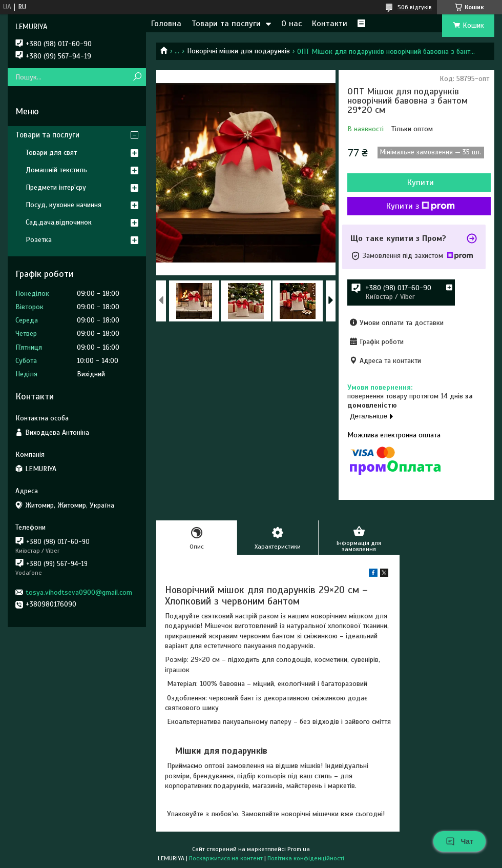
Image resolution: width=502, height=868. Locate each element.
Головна (166, 24)
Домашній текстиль (56, 170)
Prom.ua (299, 849)
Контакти (330, 24)
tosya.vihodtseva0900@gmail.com (79, 592)
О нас (291, 24)
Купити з (421, 206)
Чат (459, 841)
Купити (421, 183)
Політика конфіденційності (306, 858)
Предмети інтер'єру (56, 187)
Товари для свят (51, 153)
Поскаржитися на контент (226, 858)
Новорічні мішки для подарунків (238, 51)
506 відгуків (415, 7)
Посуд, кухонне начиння (64, 205)
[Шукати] (137, 77)
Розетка (39, 240)
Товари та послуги (226, 24)
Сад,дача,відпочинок (59, 222)
